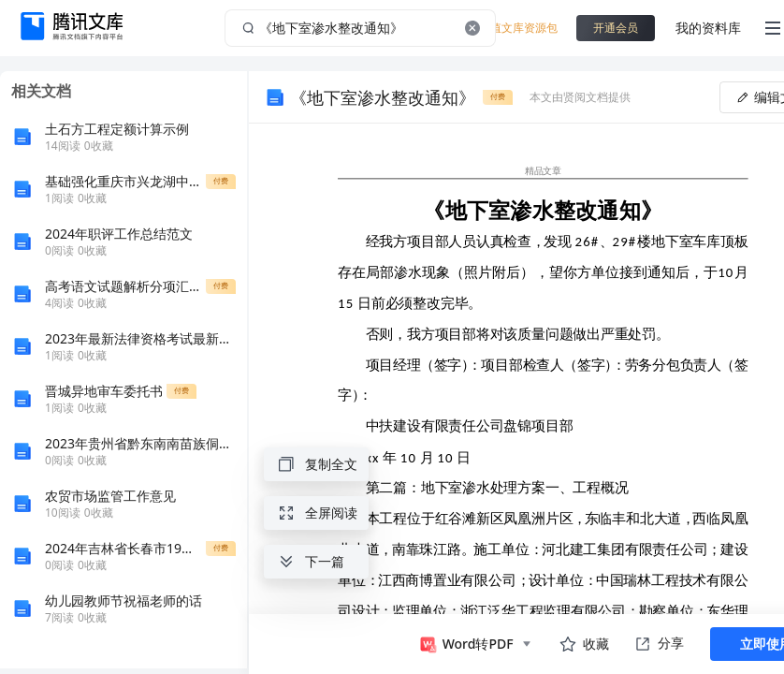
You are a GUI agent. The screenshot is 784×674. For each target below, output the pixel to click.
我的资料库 (708, 28)
